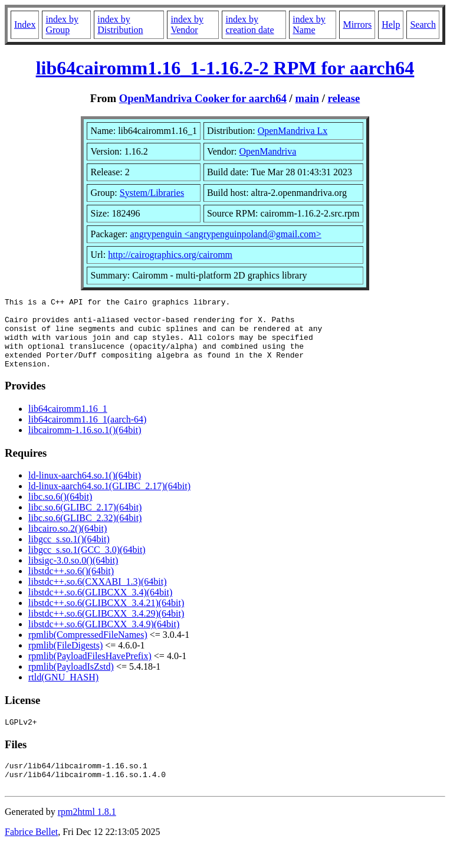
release (344, 98)
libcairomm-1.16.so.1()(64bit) (85, 444)
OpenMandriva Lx (293, 131)
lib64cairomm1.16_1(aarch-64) (87, 433)
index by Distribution (120, 24)
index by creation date (249, 24)
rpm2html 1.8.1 (87, 833)
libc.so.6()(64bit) (60, 511)
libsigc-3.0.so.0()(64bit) (73, 574)
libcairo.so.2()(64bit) (68, 543)
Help (391, 24)
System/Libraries (152, 193)
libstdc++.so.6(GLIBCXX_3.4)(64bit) (100, 606)
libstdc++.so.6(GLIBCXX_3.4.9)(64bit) (104, 638)
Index (25, 24)
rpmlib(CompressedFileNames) (88, 649)
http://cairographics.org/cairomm (170, 255)
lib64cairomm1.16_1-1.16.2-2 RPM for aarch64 (225, 68)
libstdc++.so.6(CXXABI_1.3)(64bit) (97, 596)
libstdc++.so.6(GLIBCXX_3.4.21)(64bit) (106, 617)
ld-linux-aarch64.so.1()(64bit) (85, 489)
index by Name (309, 24)
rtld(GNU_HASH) (63, 691)
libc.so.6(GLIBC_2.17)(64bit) (85, 521)
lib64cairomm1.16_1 (68, 423)
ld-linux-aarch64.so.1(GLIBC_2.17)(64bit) (109, 500)
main (307, 98)
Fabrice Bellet (31, 853)
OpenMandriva (268, 151)
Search (423, 24)
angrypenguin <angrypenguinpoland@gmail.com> (226, 234)
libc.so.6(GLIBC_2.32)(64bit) (85, 532)
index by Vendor (187, 24)
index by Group (62, 24)
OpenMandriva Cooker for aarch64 (203, 98)
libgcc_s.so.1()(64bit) (69, 553)
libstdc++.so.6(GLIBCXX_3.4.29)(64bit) (106, 628)
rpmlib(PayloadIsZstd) (71, 681)
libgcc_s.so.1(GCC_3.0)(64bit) (87, 564)
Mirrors (357, 24)
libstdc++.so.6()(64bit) (71, 585)
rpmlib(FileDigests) (65, 659)
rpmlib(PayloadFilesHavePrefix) (90, 670)
